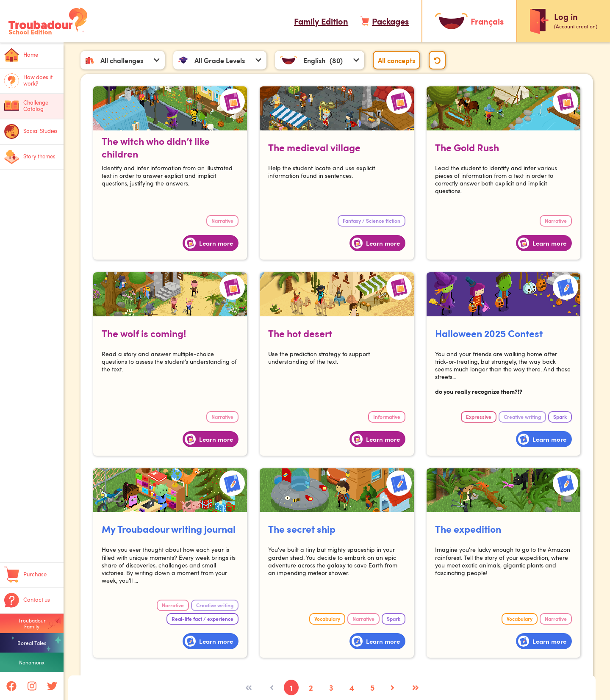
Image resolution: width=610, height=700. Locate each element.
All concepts (397, 60)
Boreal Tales (32, 643)
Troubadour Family (32, 623)
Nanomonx (32, 662)
